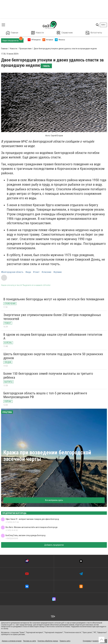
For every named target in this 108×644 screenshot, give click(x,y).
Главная (12, 33)
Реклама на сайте (30, 641)
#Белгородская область (12, 272)
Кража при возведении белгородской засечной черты (47, 456)
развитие (96, 641)
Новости (37, 33)
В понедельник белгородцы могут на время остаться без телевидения (54, 299)
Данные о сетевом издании (12, 641)
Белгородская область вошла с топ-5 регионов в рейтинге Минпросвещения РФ (45, 395)
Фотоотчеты (94, 33)
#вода (28, 272)
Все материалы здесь (54, 500)
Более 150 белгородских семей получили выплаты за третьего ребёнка (48, 376)
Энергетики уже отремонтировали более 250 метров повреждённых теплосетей (52, 317)
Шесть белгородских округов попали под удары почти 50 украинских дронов (53, 356)
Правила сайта (65, 641)
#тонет (36, 272)
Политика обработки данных (48, 641)
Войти (103, 25)
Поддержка (87, 641)
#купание (58, 272)
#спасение (46, 272)
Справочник (65, 33)
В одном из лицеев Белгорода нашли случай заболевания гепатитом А (53, 337)
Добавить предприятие (54, 545)
